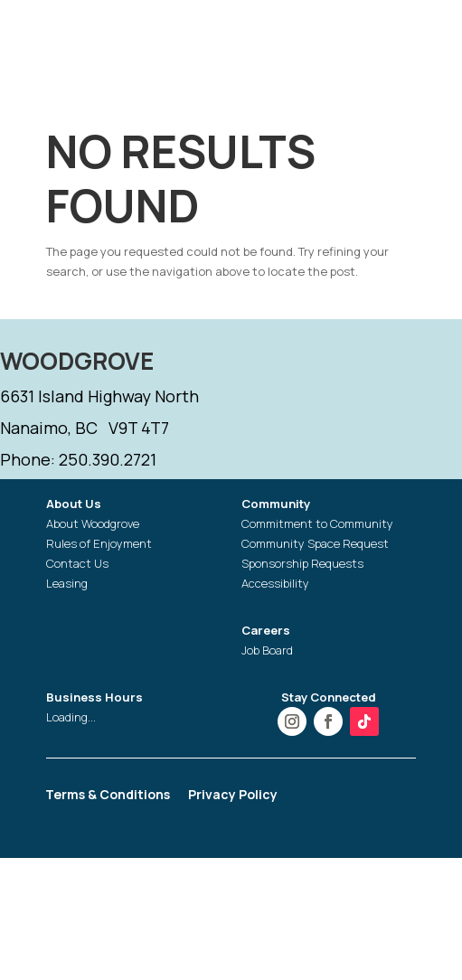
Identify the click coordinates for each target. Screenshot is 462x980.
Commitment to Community (317, 523)
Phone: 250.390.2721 (78, 459)
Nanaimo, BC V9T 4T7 (85, 428)
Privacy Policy (233, 796)
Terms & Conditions (108, 796)
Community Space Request (315, 543)
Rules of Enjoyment (99, 543)
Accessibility (275, 583)
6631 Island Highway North (99, 396)
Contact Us (77, 563)
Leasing (67, 583)
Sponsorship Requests (302, 563)
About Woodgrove (93, 523)
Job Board (267, 650)
